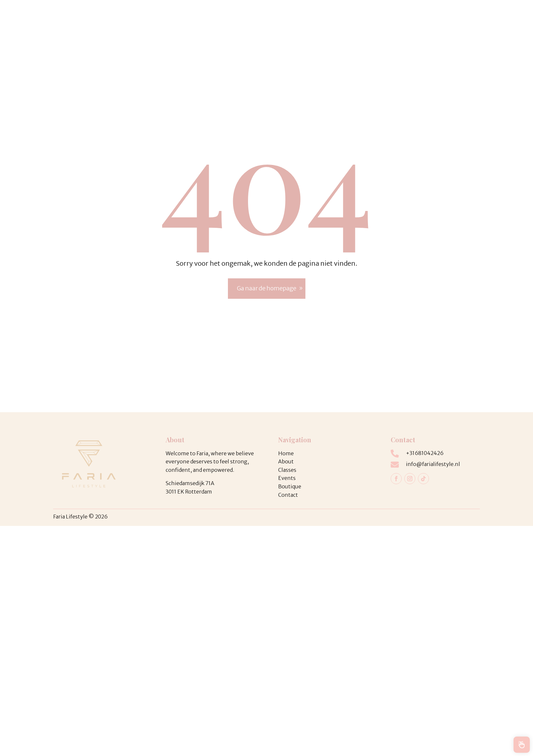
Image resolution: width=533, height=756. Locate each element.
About (389, 19)
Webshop (361, 19)
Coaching (121, 19)
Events (183, 19)
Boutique (256, 19)
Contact (415, 19)
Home (332, 19)
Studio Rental (218, 19)
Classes (150, 19)
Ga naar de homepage (267, 288)
